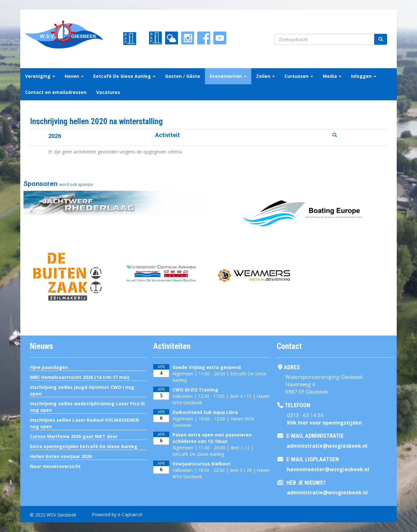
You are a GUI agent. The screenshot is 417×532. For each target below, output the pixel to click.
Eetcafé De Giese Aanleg (124, 76)
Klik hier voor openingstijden (324, 423)
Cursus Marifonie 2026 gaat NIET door (74, 436)
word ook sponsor (76, 184)
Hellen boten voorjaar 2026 (61, 456)
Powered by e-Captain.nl (117, 514)
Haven (74, 76)
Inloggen (364, 76)
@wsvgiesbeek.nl (327, 446)
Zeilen (265, 76)
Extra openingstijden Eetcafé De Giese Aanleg (84, 446)
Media (332, 76)
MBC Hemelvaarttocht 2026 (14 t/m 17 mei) (80, 377)
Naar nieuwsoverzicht (55, 466)
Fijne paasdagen (49, 367)
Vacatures (108, 92)
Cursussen (299, 76)
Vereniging (40, 76)
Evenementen (228, 76)
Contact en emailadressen (56, 92)
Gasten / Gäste (183, 76)
